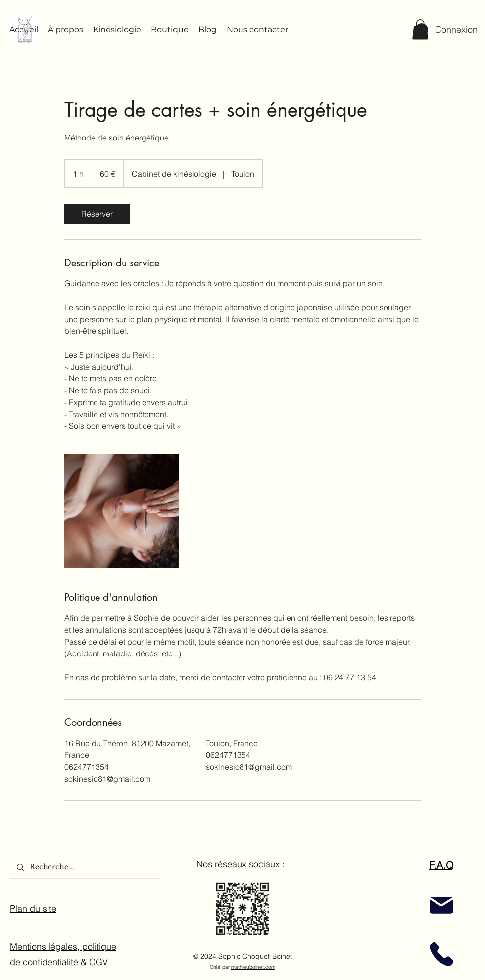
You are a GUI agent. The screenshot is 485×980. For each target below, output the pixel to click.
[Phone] (441, 955)
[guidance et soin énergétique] (122, 511)
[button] (420, 29)
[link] (97, 214)
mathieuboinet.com (253, 967)
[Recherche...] (85, 867)
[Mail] (441, 905)
